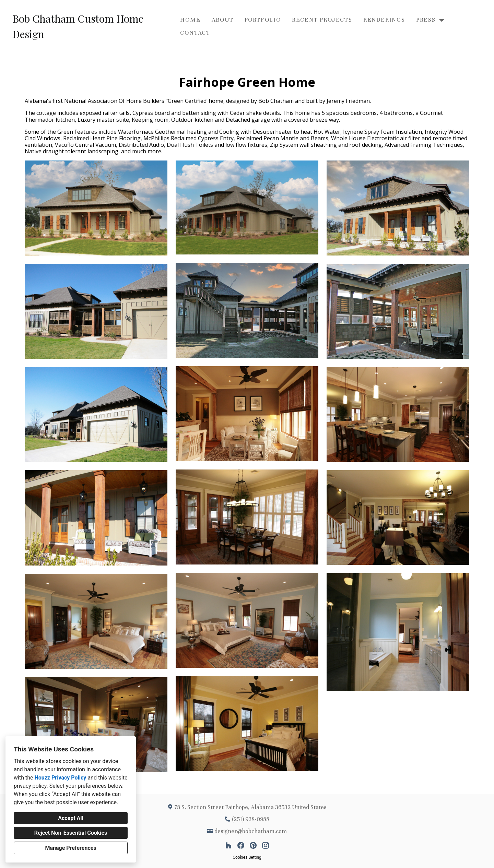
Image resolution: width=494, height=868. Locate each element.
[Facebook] (241, 845)
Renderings (384, 20)
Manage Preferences (70, 848)
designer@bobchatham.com (251, 831)
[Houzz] (228, 845)
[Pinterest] (253, 845)
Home (190, 20)
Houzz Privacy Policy (60, 778)
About (223, 20)
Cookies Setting (247, 857)
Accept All (71, 818)
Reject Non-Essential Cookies (71, 833)
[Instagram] (266, 845)
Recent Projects (322, 20)
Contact (195, 33)
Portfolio (263, 20)
